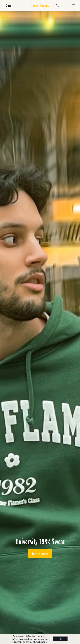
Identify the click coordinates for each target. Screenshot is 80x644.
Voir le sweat (40, 554)
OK (60, 639)
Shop (9, 5)
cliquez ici (43, 642)
